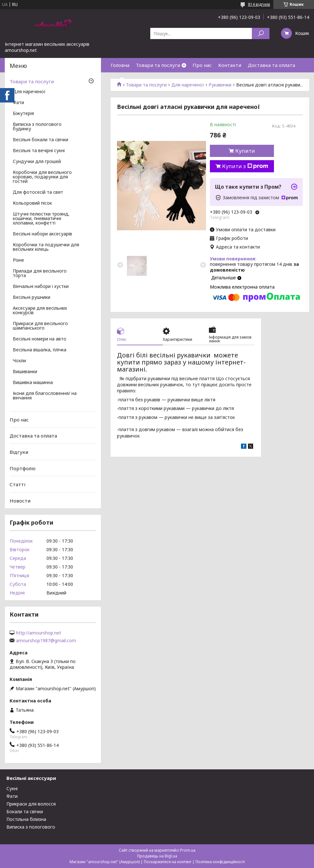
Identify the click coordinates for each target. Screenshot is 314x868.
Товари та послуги (158, 65)
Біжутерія (23, 114)
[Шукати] (261, 33)
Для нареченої (29, 92)
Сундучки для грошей (37, 162)
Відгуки (19, 452)
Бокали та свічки (25, 811)
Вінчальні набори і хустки (41, 287)
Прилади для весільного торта (40, 274)
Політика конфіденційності (220, 862)
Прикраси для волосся (31, 804)
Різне (18, 260)
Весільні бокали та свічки (41, 140)
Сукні (12, 788)
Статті (17, 484)
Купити (245, 151)
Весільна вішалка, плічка (40, 350)
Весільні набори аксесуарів (42, 234)
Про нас (202, 65)
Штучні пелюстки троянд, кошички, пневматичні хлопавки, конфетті (41, 219)
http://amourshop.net (39, 633)
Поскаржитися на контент (168, 862)
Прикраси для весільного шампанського (40, 326)
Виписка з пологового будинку (37, 127)
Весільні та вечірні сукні (39, 151)
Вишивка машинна (33, 383)
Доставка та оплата (271, 65)
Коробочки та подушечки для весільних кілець (46, 247)
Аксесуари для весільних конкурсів (40, 311)
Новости (20, 501)
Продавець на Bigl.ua (157, 856)
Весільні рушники (32, 298)
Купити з (245, 166)
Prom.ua (188, 850)
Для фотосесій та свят (38, 192)
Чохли (19, 361)
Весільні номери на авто (40, 339)
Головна (120, 65)
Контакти (230, 65)
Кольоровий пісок (32, 203)
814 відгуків (259, 4)
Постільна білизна (26, 819)
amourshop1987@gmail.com (46, 641)
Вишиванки (25, 372)
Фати (18, 103)
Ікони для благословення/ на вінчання (45, 396)
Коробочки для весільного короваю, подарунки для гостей (42, 177)
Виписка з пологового (31, 827)
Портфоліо (23, 468)
